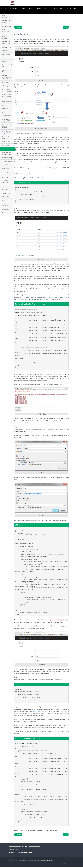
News (75, 8)
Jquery (24, 8)
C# (10, 8)
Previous (18, 27)
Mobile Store (5, 12)
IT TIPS (62, 8)
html (45, 8)
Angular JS (16, 8)
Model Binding (37, 711)
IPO (50, 8)
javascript (38, 8)
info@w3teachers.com (25, 852)
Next (66, 27)
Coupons (68, 8)
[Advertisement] (47, 18)
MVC (6, 8)
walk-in (55, 8)
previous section (49, 210)
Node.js (30, 8)
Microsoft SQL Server (17, 12)
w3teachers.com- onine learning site (44, 860)
